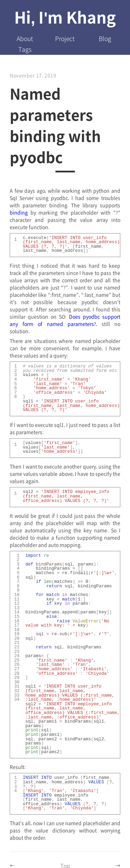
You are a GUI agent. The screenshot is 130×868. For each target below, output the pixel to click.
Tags (25, 49)
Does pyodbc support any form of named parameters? (65, 320)
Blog (105, 38)
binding (19, 212)
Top (65, 863)
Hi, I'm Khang (65, 17)
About (25, 38)
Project (65, 38)
